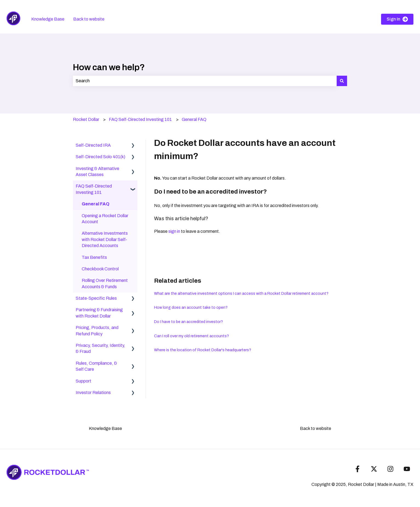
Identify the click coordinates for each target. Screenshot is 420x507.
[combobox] (205, 81)
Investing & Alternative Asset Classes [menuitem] (97, 172)
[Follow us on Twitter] (374, 469)
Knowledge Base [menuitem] (105, 428)
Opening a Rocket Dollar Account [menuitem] (105, 219)
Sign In (397, 19)
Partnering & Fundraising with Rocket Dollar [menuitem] (99, 313)
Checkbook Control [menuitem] (100, 269)
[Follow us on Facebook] (357, 469)
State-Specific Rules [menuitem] (96, 298)
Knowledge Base (48, 19)
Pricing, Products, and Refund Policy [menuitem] (97, 331)
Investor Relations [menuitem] (93, 393)
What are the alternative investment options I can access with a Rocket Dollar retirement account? (241, 294)
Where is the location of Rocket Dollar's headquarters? (203, 350)
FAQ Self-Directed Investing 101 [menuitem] (94, 189)
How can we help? (109, 67)
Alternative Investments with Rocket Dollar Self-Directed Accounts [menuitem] (105, 239)
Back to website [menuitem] (316, 428)
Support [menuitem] (83, 381)
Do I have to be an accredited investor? (188, 322)
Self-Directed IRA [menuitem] (93, 145)
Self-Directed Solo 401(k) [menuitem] (100, 157)
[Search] (342, 81)
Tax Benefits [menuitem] (94, 257)
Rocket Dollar (86, 119)
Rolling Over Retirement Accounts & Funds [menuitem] (105, 283)
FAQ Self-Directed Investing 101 (140, 119)
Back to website (89, 19)
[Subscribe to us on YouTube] (407, 469)
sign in (174, 231)
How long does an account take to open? (191, 308)
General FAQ (194, 119)
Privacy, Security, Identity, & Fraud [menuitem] (100, 348)
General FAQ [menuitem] (96, 204)
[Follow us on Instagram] (390, 469)
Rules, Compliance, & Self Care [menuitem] (96, 366)
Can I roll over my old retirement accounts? (191, 336)
